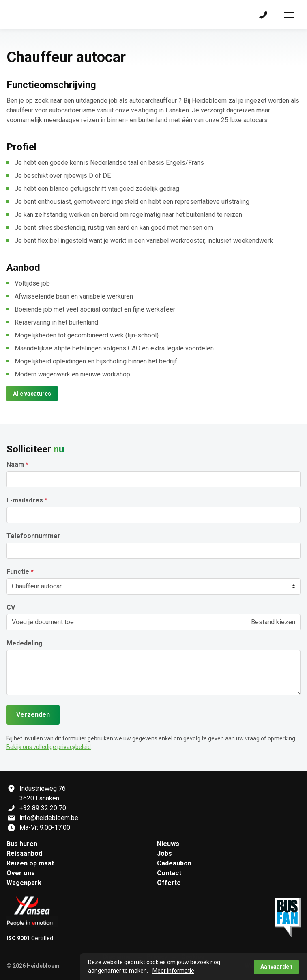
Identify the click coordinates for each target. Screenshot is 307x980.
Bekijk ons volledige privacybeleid (49, 747)
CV (11, 608)
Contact (169, 873)
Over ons (21, 873)
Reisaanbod (24, 853)
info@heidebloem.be (49, 818)
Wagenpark (24, 883)
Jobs (164, 853)
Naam (15, 465)
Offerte (169, 883)
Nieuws (168, 844)
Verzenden (33, 715)
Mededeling (25, 643)
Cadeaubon (174, 863)
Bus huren (22, 844)
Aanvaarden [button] (276, 967)
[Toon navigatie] (289, 15)
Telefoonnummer (33, 536)
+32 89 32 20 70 (43, 808)
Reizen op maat (30, 863)
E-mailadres (25, 500)
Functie (18, 572)
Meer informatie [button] (173, 971)
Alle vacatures (32, 394)
